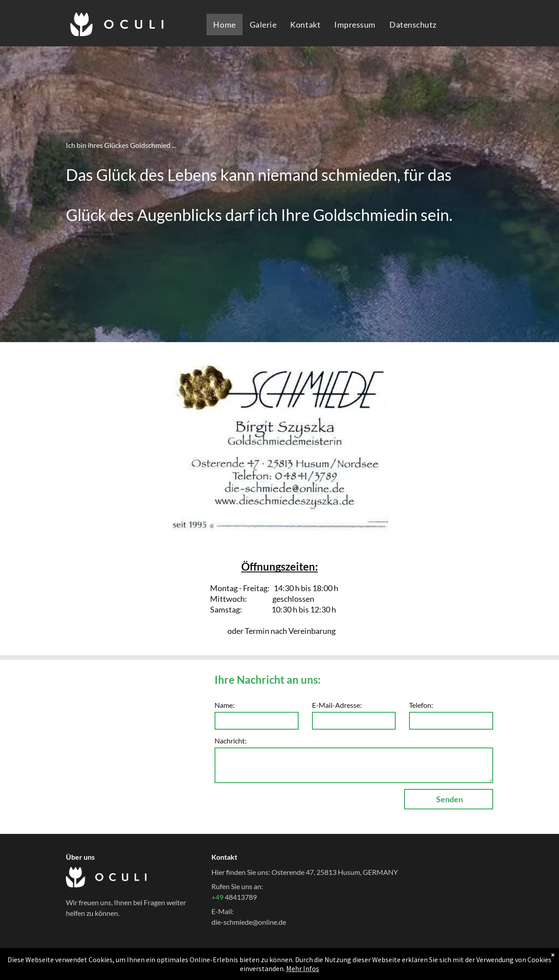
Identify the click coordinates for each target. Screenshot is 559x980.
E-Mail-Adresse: (337, 705)
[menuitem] (224, 24)
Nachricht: (231, 741)
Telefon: (421, 705)
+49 (218, 897)
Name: (225, 705)
